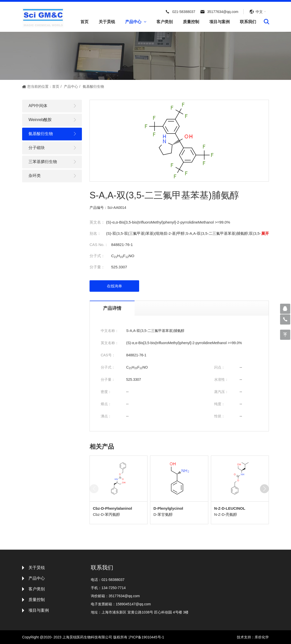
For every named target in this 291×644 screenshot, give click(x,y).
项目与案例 (220, 22)
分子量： (97, 267)
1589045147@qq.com (133, 604)
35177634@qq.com (223, 12)
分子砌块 (53, 148)
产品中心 (136, 22)
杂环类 (53, 176)
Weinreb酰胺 (53, 120)
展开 (265, 233)
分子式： (97, 256)
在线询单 (114, 286)
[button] (264, 489)
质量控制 (191, 22)
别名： (95, 233)
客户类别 (165, 22)
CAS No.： (99, 245)
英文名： (97, 222)
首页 (84, 22)
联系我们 (248, 22)
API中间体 (53, 106)
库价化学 (262, 637)
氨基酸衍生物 (93, 86)
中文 (259, 12)
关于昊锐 (107, 22)
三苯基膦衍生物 (53, 162)
